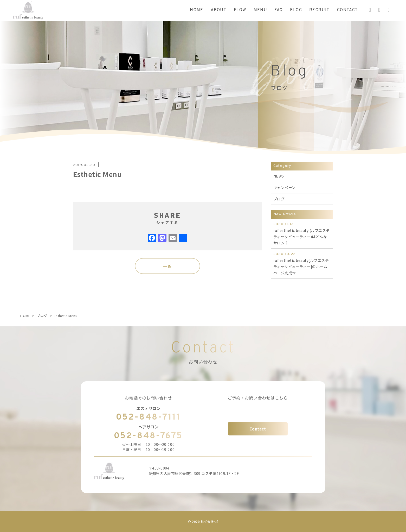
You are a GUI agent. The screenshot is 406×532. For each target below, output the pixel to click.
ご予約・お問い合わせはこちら (258, 398)
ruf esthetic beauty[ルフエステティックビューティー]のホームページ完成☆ (302, 263)
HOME (25, 316)
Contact (258, 429)
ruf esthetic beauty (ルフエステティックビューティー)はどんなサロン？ (302, 233)
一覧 (167, 266)
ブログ (279, 199)
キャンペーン (285, 187)
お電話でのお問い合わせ (149, 398)
